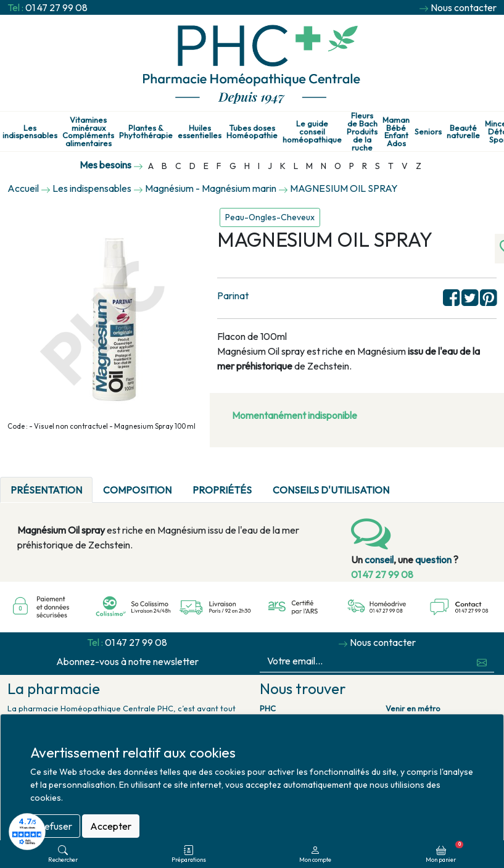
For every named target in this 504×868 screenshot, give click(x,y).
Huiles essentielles (200, 132)
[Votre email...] (365, 661)
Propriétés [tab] (222, 490)
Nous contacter (464, 7)
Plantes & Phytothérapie (146, 132)
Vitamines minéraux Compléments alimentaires (88, 132)
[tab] (410, 482)
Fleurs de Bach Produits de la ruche (362, 131)
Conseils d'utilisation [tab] (331, 490)
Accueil (23, 188)
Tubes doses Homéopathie (252, 132)
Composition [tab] (137, 490)
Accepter (111, 826)
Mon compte (315, 854)
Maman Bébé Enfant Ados (396, 132)
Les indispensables (30, 132)
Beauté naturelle (463, 132)
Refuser (55, 826)
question (433, 560)
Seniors (428, 132)
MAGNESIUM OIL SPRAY (344, 188)
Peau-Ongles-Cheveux (270, 217)
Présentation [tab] (46, 490)
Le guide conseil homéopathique (312, 131)
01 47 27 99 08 (56, 7)
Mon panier (444, 852)
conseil (379, 560)
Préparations (189, 854)
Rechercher (63, 854)
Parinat (233, 296)
